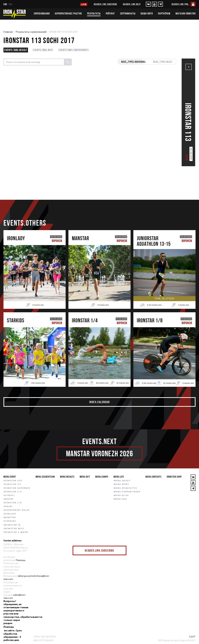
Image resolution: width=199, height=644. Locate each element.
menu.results (67, 477)
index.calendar (99, 402)
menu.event (10, 477)
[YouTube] (154, 4)
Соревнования (42, 13)
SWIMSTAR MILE (14, 529)
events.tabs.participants (74, 50)
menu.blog (121, 496)
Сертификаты (128, 13)
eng (5, 4)
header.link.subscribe (105, 4)
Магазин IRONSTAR (186, 13)
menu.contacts (154, 477)
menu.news (121, 484)
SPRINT (8, 507)
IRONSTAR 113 (12, 484)
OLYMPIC (9, 496)
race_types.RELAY (163, 62)
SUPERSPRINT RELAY (17, 510)
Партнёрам (164, 13)
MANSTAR (10, 518)
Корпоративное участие (68, 13)
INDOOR (9, 499)
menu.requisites (125, 488)
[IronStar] (14, 14)
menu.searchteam (45, 477)
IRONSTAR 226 (13, 481)
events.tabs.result (16, 50)
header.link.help (132, 4)
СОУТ (192, 637)
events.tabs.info (43, 50)
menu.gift (85, 477)
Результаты (94, 13)
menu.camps (102, 477)
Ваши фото (147, 13)
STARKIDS (10, 521)
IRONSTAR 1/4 (13, 492)
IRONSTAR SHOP (174, 477)
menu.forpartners (127, 492)
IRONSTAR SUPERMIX (17, 488)
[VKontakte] (148, 4)
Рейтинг (110, 13)
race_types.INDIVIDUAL (133, 62)
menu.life (119, 477)
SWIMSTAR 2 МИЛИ (16, 532)
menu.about (122, 481)
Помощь (21, 560)
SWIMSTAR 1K (12, 525)
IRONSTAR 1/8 (13, 503)
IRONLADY (10, 514)
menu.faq (120, 499)
